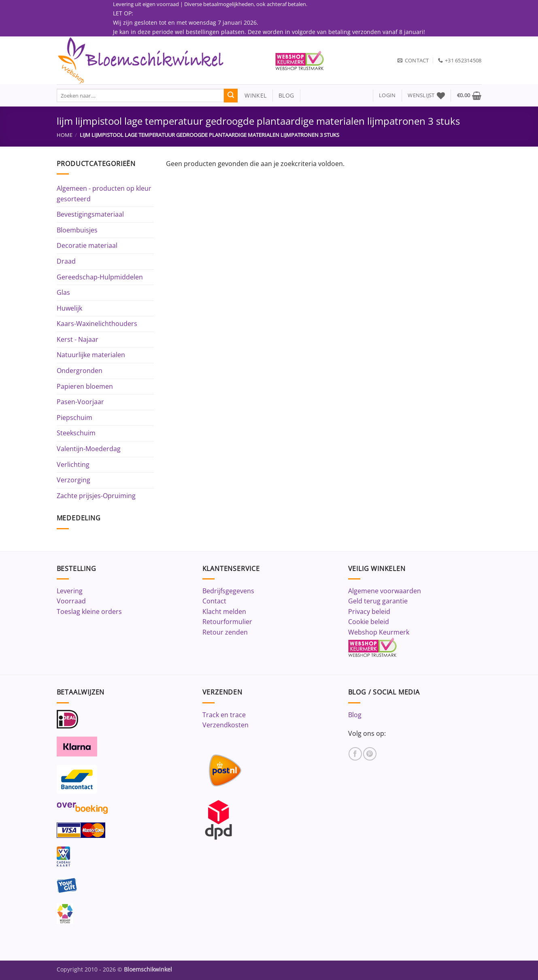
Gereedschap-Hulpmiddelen (100, 277)
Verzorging (73, 480)
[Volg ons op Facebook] (355, 754)
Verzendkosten (225, 725)
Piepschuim (74, 418)
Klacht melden (224, 611)
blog (286, 95)
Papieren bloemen (85, 386)
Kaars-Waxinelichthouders (97, 324)
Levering (70, 591)
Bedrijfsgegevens (228, 591)
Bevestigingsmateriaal (90, 214)
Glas (63, 292)
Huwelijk (69, 308)
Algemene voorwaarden (385, 591)
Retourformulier (227, 622)
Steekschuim (76, 433)
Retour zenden (225, 632)
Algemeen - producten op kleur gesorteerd (104, 194)
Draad (66, 261)
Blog (355, 715)
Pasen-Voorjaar (80, 402)
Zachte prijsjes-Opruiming (96, 496)
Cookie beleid (369, 622)
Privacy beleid (369, 611)
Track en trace (224, 715)
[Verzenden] (231, 96)
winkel (252, 95)
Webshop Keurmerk (379, 632)
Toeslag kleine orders (89, 611)
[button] (387, 95)
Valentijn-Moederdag (89, 449)
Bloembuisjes (77, 230)
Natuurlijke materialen (91, 355)
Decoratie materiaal (87, 245)
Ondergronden (80, 371)
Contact (214, 601)
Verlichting (73, 464)
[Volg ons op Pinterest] (370, 754)
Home (65, 135)
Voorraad (71, 601)
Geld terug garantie (378, 601)
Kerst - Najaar (78, 339)
